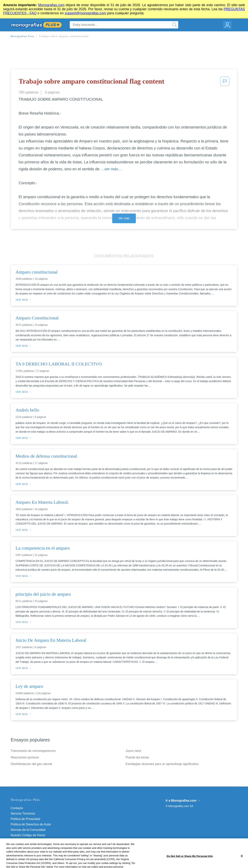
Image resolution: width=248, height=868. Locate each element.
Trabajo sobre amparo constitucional (64, 36)
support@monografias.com (85, 13)
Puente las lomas (137, 757)
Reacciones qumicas (25, 757)
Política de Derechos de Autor (31, 824)
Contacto (17, 808)
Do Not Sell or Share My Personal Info (37, 841)
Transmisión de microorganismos (33, 751)
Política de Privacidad (25, 819)
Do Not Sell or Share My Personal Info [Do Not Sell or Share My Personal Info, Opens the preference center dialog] (190, 864)
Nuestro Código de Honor (28, 835)
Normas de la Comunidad (28, 830)
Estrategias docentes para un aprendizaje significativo (162, 764)
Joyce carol (133, 751)
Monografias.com (51, 5)
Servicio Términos (23, 814)
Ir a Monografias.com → (183, 801)
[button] (225, 82)
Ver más (124, 218)
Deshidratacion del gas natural (31, 764)
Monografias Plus (22, 36)
